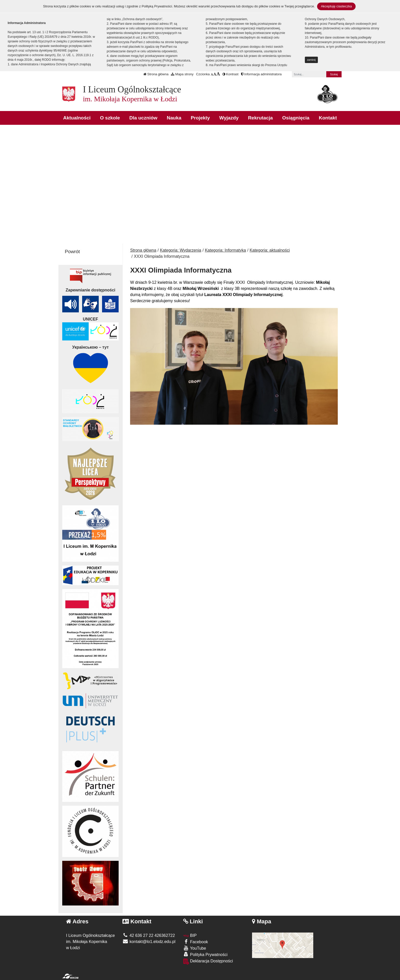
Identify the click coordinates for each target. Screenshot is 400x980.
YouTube (195, 948)
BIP (190, 935)
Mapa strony (182, 74)
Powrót (72, 252)
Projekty (200, 118)
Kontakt (328, 118)
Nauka (174, 118)
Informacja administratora (261, 74)
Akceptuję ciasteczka (336, 6)
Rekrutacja (260, 118)
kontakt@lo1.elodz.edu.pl (149, 942)
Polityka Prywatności (205, 954)
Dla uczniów (143, 118)
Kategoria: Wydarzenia (181, 250)
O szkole (110, 118)
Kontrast (230, 74)
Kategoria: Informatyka (225, 250)
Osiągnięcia (296, 118)
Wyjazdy (229, 118)
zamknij (311, 60)
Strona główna (156, 74)
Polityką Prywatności (157, 6)
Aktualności (77, 118)
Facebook (196, 942)
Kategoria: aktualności (270, 250)
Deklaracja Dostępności (208, 961)
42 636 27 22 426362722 (149, 935)
